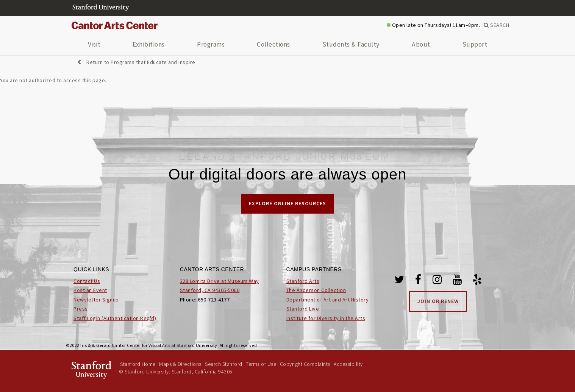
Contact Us (87, 281)
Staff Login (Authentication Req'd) (115, 318)
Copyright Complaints (305, 364)
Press (81, 309)
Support (475, 44)
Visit (94, 44)
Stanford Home (138, 364)
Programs (211, 44)
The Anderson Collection (316, 290)
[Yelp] (477, 281)
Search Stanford (224, 364)
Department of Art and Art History (328, 300)
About (421, 44)
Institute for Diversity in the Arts (326, 318)
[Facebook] (418, 281)
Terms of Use (261, 364)
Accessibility (348, 364)
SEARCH (496, 25)
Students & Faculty (351, 44)
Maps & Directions (180, 364)
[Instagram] (437, 281)
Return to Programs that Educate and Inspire (136, 62)
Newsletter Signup (96, 300)
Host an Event (90, 290)
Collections (273, 44)
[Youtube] (457, 281)
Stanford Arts (303, 281)
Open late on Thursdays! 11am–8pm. (433, 25)
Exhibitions (149, 44)
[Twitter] (399, 281)
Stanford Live (303, 309)
